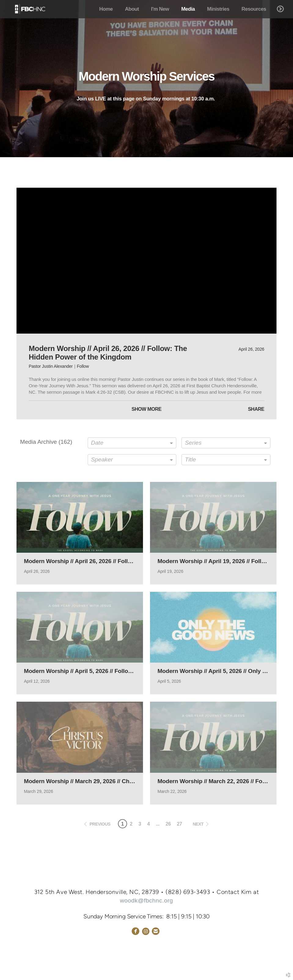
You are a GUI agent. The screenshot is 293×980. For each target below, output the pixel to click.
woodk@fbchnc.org (147, 900)
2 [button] (131, 824)
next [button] (198, 824)
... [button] (158, 824)
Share (256, 409)
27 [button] (179, 824)
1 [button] (122, 824)
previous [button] (100, 824)
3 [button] (140, 824)
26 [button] (168, 824)
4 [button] (148, 824)
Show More (147, 409)
